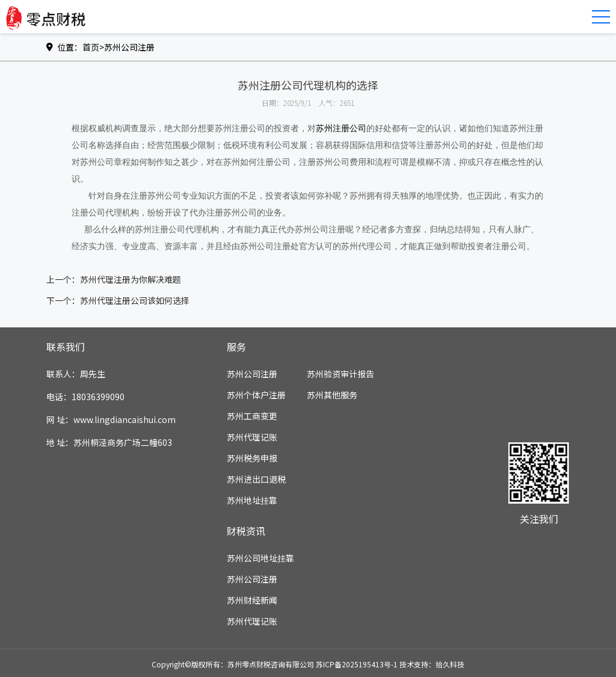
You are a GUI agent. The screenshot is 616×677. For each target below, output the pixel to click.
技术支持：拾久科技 (432, 664)
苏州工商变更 (252, 416)
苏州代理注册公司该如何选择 (135, 300)
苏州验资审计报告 (340, 374)
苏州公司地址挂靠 (260, 558)
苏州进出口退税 (256, 479)
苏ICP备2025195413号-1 (357, 664)
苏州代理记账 (252, 437)
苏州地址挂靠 (252, 500)
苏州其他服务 (332, 395)
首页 (91, 47)
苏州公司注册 (129, 47)
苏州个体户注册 (256, 395)
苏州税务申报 (252, 458)
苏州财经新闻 (252, 600)
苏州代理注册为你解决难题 (131, 279)
